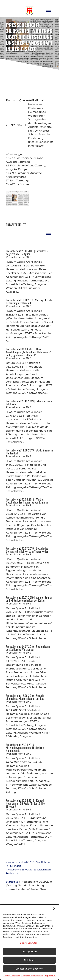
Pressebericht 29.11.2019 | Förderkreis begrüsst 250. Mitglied (27, 252)
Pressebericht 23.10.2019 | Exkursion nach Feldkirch (29, 402)
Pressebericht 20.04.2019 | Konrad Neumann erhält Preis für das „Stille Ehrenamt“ (25, 803)
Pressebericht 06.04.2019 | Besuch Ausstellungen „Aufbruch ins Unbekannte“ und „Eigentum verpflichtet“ (28, 352)
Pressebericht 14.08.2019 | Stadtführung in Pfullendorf (29, 452)
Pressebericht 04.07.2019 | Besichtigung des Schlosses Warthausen (28, 648)
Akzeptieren (29, 951)
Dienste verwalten (29, 943)
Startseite (12, 882)
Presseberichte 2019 (19, 257)
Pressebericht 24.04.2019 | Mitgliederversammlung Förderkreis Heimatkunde (25, 747)
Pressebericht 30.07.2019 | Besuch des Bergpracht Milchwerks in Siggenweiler (27, 550)
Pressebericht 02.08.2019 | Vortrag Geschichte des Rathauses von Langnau (27, 501)
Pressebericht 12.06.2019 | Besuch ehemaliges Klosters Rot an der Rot (25, 697)
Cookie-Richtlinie (12, 976)
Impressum (50, 976)
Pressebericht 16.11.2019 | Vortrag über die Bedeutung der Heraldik (29, 301)
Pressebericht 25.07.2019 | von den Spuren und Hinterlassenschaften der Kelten (29, 599)
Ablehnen (29, 960)
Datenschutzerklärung (32, 976)
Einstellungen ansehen (29, 969)
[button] (54, 909)
